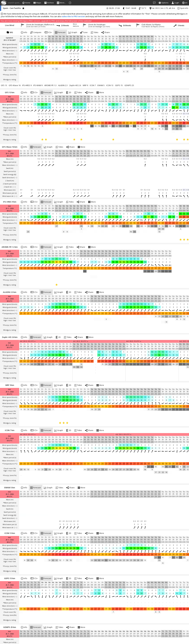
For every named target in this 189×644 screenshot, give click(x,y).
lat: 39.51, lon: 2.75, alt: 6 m (162, 8)
